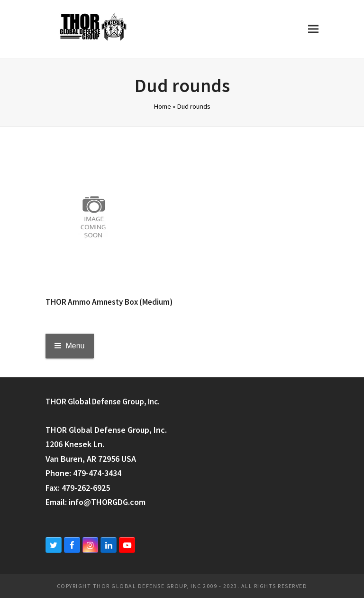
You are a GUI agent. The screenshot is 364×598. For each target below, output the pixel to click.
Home (162, 106)
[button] (313, 29)
